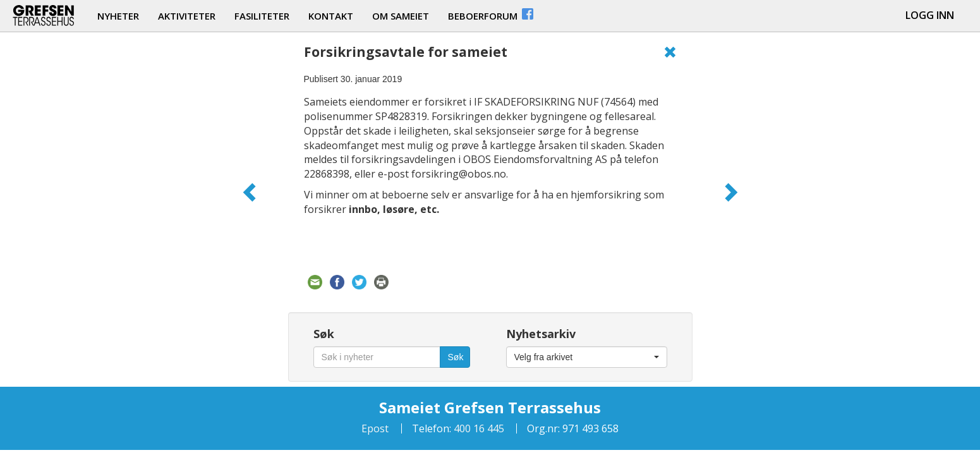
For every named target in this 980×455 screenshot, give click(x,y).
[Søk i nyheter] (377, 357)
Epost (375, 428)
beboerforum (492, 14)
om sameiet (401, 16)
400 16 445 (478, 428)
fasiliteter (262, 16)
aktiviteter (187, 16)
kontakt (331, 16)
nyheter (118, 16)
